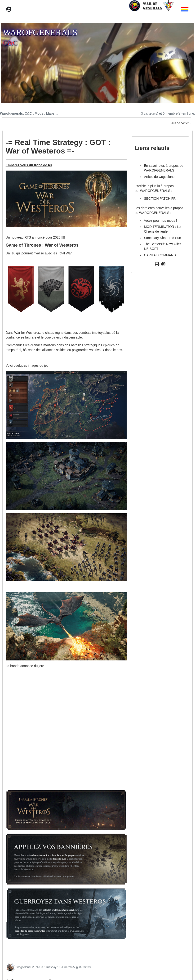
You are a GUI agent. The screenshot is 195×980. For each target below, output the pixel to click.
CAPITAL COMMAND (160, 255)
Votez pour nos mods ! (160, 221)
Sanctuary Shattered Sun (162, 238)
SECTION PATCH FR (160, 199)
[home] (151, 9)
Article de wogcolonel (160, 177)
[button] (183, 9)
